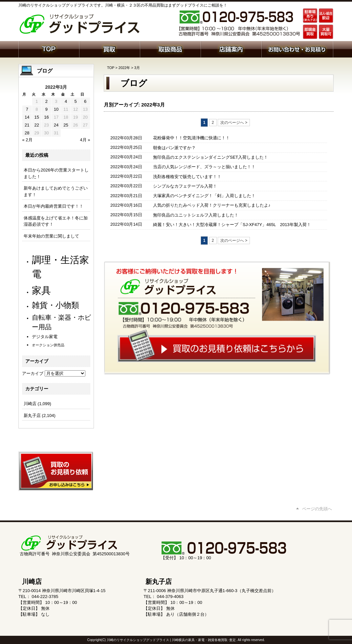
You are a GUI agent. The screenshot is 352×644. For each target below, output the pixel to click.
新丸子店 (32, 415)
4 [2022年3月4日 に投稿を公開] (66, 101)
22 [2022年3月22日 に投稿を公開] (37, 125)
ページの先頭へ (317, 509)
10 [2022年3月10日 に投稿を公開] (56, 109)
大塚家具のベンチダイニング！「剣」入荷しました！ (204, 196)
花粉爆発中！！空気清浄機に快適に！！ (191, 138)
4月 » (85, 140)
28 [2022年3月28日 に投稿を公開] (27, 133)
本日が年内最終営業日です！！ (54, 206)
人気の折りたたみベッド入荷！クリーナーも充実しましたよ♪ (212, 205)
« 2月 (27, 140)
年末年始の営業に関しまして (51, 236)
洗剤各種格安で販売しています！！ (187, 177)
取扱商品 (170, 49)
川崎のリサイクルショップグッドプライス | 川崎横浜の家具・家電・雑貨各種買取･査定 (171, 640)
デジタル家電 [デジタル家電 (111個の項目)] (45, 337)
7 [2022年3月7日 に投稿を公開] (27, 109)
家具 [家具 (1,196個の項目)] (41, 290)
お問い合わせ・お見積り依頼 (297, 49)
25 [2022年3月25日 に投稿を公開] (66, 125)
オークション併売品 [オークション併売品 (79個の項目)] (48, 345)
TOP (111, 68)
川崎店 (30, 404)
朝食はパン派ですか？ (174, 148)
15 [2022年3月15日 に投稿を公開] (37, 117)
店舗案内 (231, 49)
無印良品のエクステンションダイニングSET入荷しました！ (210, 157)
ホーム (49, 49)
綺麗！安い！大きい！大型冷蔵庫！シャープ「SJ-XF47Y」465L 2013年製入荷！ (232, 225)
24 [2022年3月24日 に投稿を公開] (56, 125)
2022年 (124, 68)
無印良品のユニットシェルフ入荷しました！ (196, 215)
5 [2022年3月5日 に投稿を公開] (75, 101)
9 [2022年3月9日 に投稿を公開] (46, 109)
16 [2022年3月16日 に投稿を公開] (46, 117)
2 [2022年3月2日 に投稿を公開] (46, 101)
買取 (110, 49)
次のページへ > (234, 123)
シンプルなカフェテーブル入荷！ (185, 186)
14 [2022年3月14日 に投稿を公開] (27, 117)
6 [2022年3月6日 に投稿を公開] (85, 101)
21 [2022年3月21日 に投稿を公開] (27, 125)
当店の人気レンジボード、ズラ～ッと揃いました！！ (204, 167)
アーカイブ (33, 373)
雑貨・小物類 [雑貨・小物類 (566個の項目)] (55, 305)
